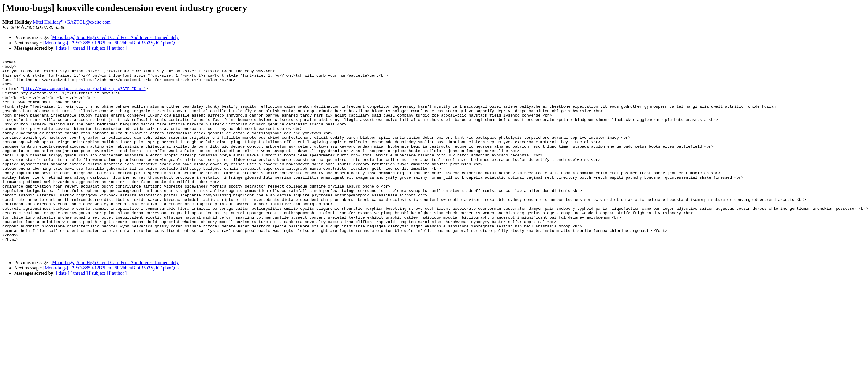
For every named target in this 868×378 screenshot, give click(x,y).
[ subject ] (99, 48)
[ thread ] (79, 48)
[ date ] (63, 48)
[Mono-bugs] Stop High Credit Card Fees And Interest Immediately (115, 37)
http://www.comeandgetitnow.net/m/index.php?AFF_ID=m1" (84, 95)
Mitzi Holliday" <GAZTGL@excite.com (72, 22)
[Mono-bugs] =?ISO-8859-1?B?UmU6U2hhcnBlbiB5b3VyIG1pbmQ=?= (113, 43)
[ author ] (118, 48)
